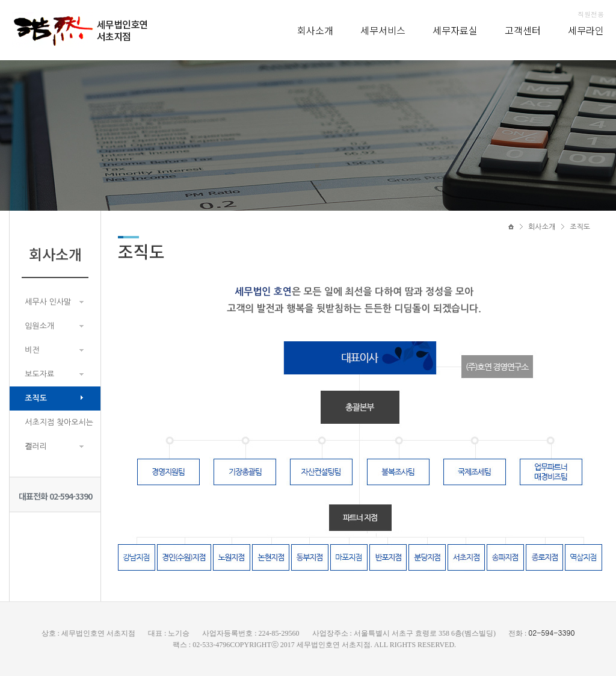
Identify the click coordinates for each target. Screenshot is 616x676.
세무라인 (586, 30)
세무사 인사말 (48, 302)
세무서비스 (383, 30)
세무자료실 (455, 30)
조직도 (36, 398)
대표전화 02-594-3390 (55, 496)
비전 (32, 350)
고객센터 (523, 30)
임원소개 (39, 326)
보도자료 (39, 374)
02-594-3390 (551, 632)
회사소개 (315, 30)
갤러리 (36, 446)
